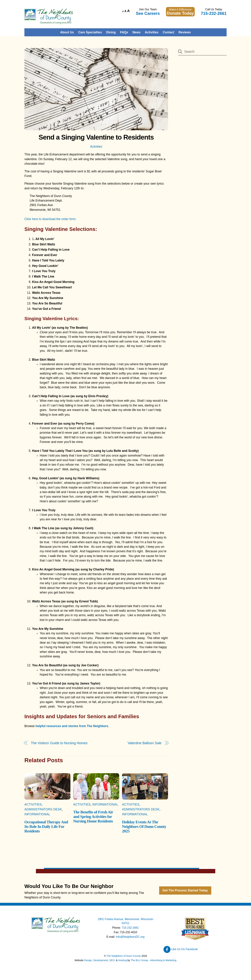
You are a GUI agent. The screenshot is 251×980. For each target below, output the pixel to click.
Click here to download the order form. (50, 219)
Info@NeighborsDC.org (130, 937)
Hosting (123, 960)
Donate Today (180, 13)
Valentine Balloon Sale (145, 743)
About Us (67, 32)
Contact (169, 32)
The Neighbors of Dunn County (124, 956)
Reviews (185, 32)
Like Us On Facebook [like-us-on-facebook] (181, 949)
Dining (111, 32)
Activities (152, 32)
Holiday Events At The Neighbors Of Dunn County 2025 (144, 827)
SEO (112, 960)
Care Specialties (90, 32)
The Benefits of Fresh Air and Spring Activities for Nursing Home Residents (93, 817)
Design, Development (96, 960)
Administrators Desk (43, 809)
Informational (37, 814)
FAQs (124, 32)
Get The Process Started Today (185, 890)
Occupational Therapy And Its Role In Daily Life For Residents (46, 827)
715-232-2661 (214, 13)
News (136, 32)
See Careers (148, 13)
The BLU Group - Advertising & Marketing (154, 960)
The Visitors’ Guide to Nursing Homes (59, 743)
